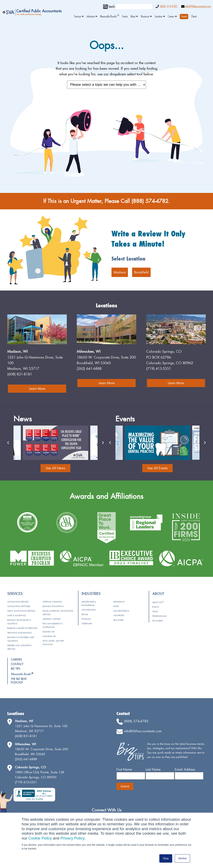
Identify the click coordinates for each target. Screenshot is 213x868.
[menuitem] (184, 17)
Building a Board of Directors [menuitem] (22, 628)
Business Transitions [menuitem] (53, 606)
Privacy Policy (72, 838)
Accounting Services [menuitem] (18, 602)
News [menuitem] (155, 612)
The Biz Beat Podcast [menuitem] (19, 681)
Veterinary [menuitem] (87, 624)
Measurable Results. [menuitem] (110, 17)
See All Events (157, 468)
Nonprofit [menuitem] (119, 615)
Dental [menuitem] (85, 614)
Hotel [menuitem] (116, 606)
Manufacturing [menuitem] (121, 611)
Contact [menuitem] (17, 664)
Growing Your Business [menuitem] (20, 633)
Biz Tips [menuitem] (15, 669)
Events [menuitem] (125, 17)
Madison (120, 272)
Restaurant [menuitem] (119, 602)
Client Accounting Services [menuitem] (21, 611)
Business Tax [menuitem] (49, 632)
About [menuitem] (134, 17)
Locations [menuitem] (160, 17)
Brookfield (141, 272)
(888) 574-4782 (168, 7)
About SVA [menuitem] (158, 602)
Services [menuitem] (79, 17)
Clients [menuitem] (194, 17)
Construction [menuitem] (89, 610)
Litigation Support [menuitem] (52, 619)
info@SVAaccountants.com (198, 7)
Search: (112, 7)
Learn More (37, 389)
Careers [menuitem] (172, 17)
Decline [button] (182, 858)
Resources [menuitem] (146, 17)
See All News (55, 468)
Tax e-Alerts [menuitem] (158, 621)
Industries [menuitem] (92, 17)
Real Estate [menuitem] (118, 620)
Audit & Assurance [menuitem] (16, 615)
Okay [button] (166, 858)
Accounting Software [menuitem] (19, 606)
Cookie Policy (40, 838)
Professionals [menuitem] (159, 616)
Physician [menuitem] (86, 619)
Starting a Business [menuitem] (52, 602)
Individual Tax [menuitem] (49, 636)
